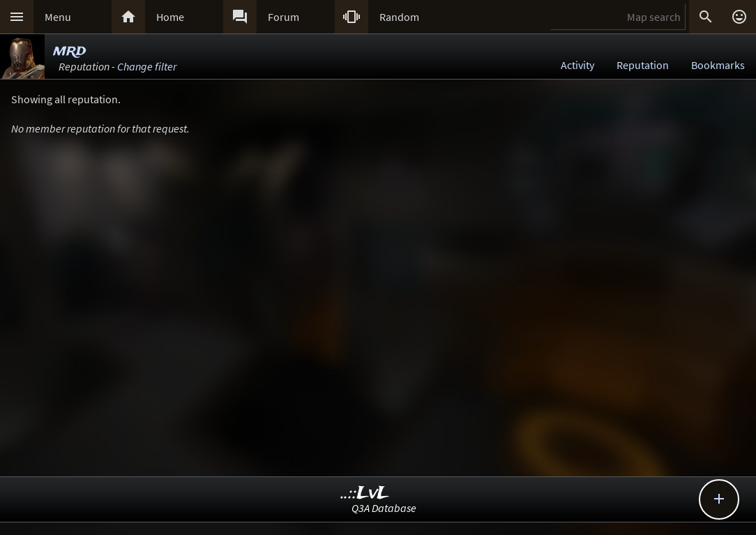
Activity (577, 65)
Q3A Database (384, 508)
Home (170, 17)
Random (399, 17)
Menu (58, 17)
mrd (69, 51)
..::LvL (365, 493)
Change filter (147, 66)
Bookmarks (718, 65)
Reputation (643, 65)
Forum (283, 17)
